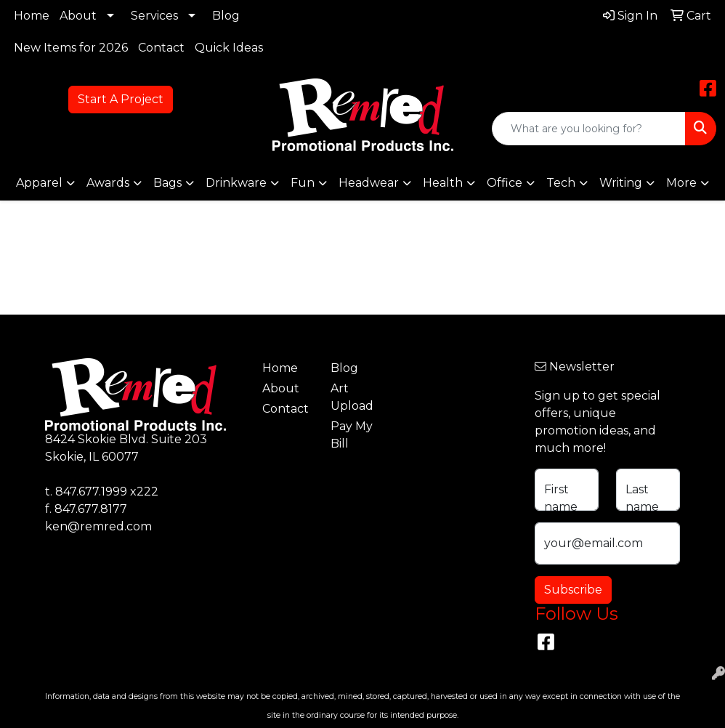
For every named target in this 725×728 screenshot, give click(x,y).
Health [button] (443, 183)
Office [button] (505, 183)
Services (154, 16)
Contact (161, 48)
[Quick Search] (589, 129)
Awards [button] (108, 183)
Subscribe (573, 590)
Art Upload (352, 397)
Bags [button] (167, 183)
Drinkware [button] (236, 183)
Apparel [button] (39, 183)
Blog (226, 16)
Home (32, 16)
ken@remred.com (98, 526)
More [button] (681, 183)
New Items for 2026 (71, 48)
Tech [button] (561, 183)
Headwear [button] (369, 183)
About (78, 16)
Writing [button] (621, 183)
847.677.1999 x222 (107, 492)
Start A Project (121, 99)
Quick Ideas (229, 48)
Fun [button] (303, 183)
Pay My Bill (352, 435)
